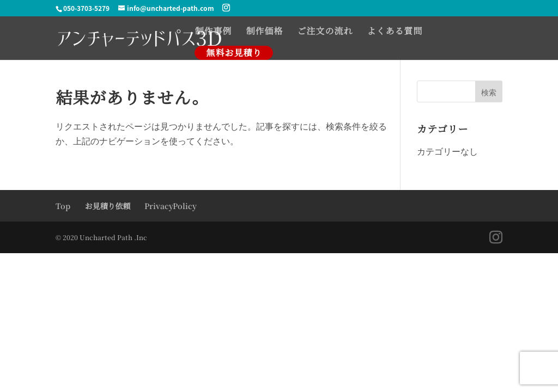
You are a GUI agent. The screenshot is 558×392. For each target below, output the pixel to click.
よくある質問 (395, 32)
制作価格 (264, 32)
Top (63, 206)
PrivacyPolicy (171, 206)
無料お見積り (234, 53)
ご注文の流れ (325, 32)
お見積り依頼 (107, 206)
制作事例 (213, 32)
